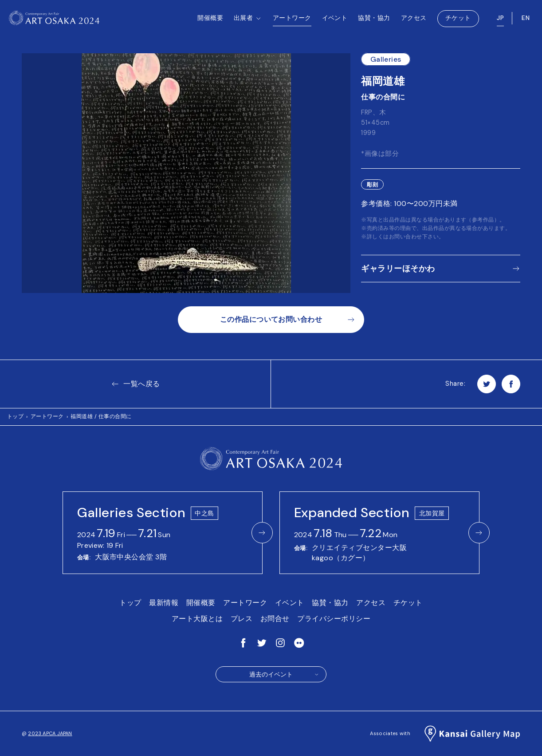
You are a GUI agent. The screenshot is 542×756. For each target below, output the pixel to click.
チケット (458, 22)
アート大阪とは (197, 619)
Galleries (386, 59)
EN (526, 22)
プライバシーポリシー (334, 619)
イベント (335, 22)
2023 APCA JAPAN (50, 733)
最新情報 (164, 603)
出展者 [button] (248, 32)
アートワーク (292, 22)
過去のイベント (284, 674)
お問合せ (275, 619)
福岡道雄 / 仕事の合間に (101, 416)
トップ (15, 416)
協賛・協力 (374, 22)
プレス (242, 619)
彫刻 (372, 185)
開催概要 (210, 22)
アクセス (414, 22)
